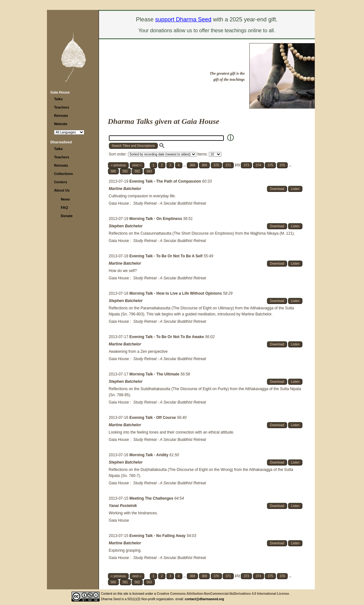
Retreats (61, 116)
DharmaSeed (61, 142)
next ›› (137, 165)
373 (246, 165)
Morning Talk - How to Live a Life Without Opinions (176, 293)
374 (258, 165)
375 (270, 165)
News (65, 199)
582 (137, 171)
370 (216, 165)
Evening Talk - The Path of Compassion (166, 181)
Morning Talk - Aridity (149, 455)
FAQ (64, 208)
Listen (295, 189)
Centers (61, 182)
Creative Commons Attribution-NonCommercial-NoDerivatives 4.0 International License (223, 594)
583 (149, 171)
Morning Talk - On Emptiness (156, 219)
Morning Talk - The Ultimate (155, 374)
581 (125, 171)
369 (205, 165)
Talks (58, 99)
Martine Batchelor (125, 189)
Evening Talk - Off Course (153, 418)
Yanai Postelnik (123, 506)
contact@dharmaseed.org (205, 599)
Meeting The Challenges (152, 498)
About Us (62, 190)
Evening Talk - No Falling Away (158, 536)
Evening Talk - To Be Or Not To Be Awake (167, 337)
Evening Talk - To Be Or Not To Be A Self (166, 256)
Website (61, 124)
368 (192, 165)
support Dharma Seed (183, 19)
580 (114, 171)
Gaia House (60, 92)
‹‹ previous (118, 165)
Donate (67, 216)
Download (277, 189)
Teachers (62, 107)
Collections (63, 174)
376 (282, 165)
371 (228, 165)
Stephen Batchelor (126, 226)
